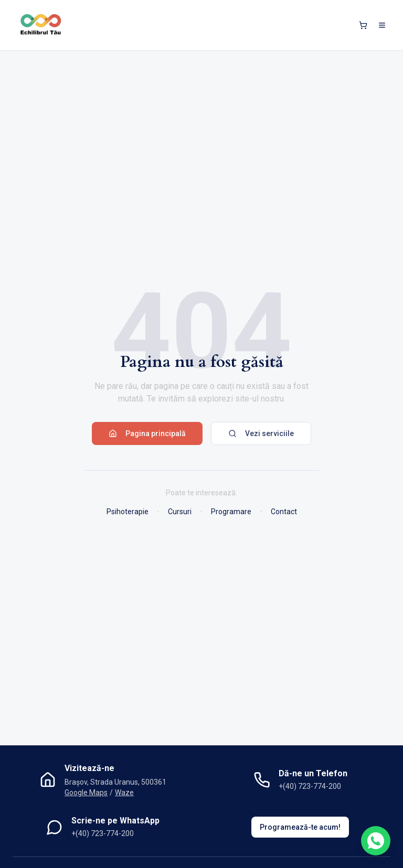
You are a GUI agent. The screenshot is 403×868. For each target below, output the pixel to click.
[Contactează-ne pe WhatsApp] (376, 841)
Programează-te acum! (300, 827)
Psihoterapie (128, 512)
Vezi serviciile (261, 433)
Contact (284, 512)
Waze (124, 793)
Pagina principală (147, 433)
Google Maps (86, 793)
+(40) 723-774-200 (310, 786)
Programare (231, 512)
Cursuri (180, 512)
